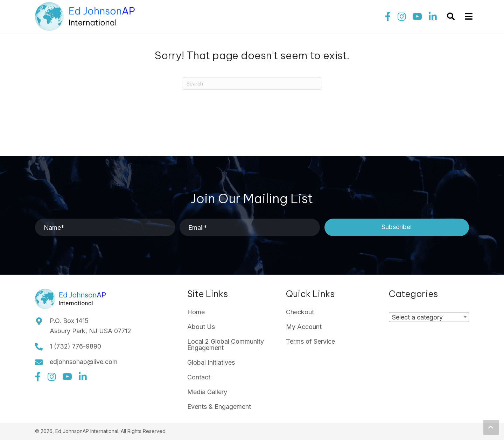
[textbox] (419, 317)
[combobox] (429, 317)
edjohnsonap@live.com (84, 362)
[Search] (252, 84)
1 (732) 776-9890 (75, 346)
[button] (388, 17)
